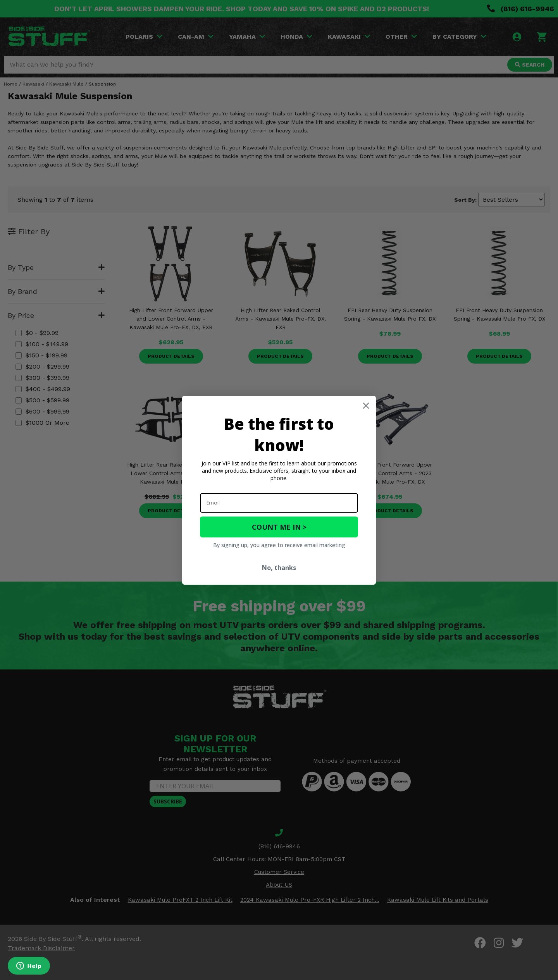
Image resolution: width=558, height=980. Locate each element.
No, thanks (279, 568)
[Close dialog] (366, 406)
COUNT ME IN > (279, 527)
